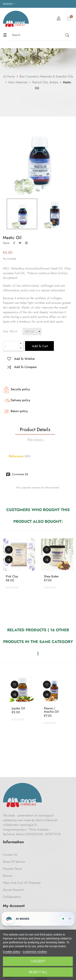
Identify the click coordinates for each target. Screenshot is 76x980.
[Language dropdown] (9, 4)
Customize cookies (35, 952)
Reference (16, 456)
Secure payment (13, 890)
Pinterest (26, 243)
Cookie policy (12, 952)
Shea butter (51, 576)
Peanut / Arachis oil (51, 710)
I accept (38, 961)
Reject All (38, 972)
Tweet (20, 243)
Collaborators (12, 897)
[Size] (32, 332)
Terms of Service (14, 862)
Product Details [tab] (35, 429)
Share (14, 243)
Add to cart (39, 346)
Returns (8, 876)
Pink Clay (12, 576)
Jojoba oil (18, 708)
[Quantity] (11, 346)
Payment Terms (12, 869)
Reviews (35, 440)
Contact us (10, 855)
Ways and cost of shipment (22, 883)
